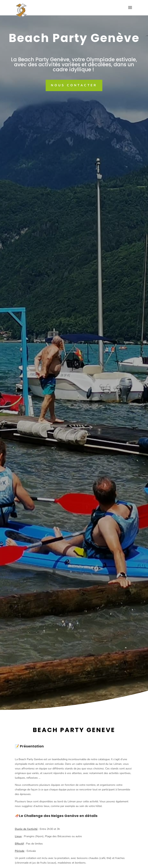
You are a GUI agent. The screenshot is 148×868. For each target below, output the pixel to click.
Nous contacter (74, 85)
